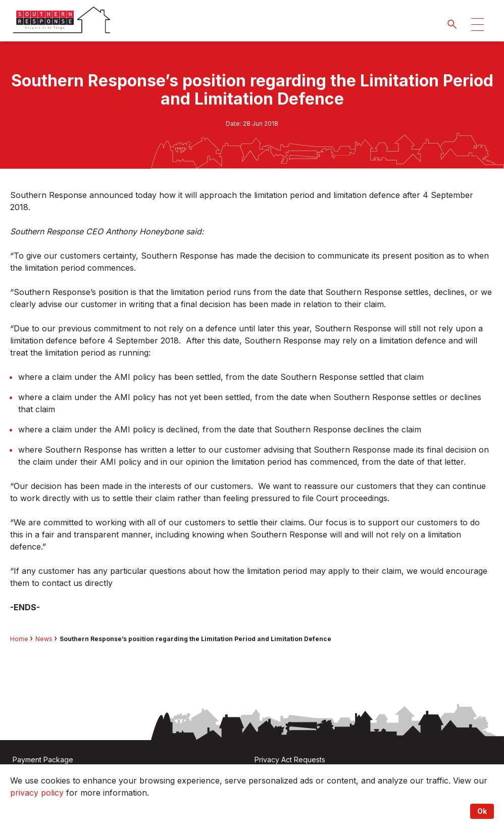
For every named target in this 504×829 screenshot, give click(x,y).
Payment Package (43, 760)
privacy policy (37, 793)
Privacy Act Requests (290, 760)
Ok (482, 811)
